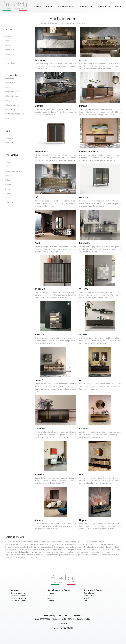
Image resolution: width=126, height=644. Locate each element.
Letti (49, 598)
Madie (69, 23)
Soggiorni (51, 593)
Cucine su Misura (18, 598)
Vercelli (8, 198)
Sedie (86, 601)
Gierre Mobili (11, 41)
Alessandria (10, 162)
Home (43, 23)
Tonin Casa (10, 63)
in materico (10, 109)
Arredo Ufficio (104, 6)
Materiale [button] (11, 75)
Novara (8, 185)
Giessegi (9, 45)
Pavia (8, 189)
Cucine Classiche (19, 596)
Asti (7, 167)
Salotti (50, 596)
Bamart (9, 36)
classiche (9, 138)
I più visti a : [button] (12, 155)
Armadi (51, 601)
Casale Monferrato (13, 171)
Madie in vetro (79, 23)
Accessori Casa (93, 590)
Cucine (49, 6)
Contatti (119, 6)
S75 (7, 59)
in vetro (9, 118)
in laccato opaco (13, 96)
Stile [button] (8, 131)
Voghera (9, 202)
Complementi (86, 6)
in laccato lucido (13, 92)
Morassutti (10, 50)
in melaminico (12, 83)
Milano (8, 180)
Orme (8, 54)
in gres (8, 87)
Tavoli (86, 598)
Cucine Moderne (18, 593)
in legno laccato (12, 105)
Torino (8, 193)
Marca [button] (9, 29)
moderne (9, 143)
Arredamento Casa (66, 6)
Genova (9, 176)
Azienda (37, 6)
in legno (9, 101)
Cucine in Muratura (19, 601)
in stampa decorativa (15, 114)
